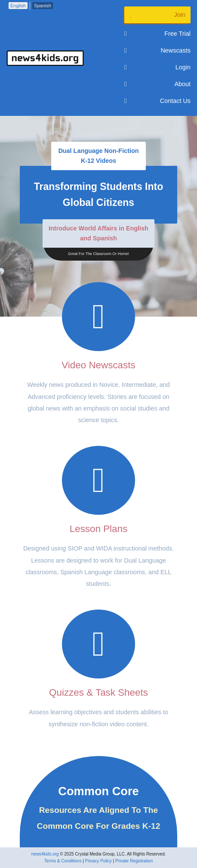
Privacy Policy (98, 861)
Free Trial (157, 34)
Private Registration (134, 861)
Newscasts (157, 51)
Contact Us (157, 101)
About (157, 84)
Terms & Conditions (63, 861)
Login (157, 67)
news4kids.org (45, 854)
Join (157, 15)
